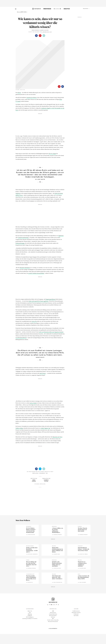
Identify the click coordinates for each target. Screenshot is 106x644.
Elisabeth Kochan (44, 30)
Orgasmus (18, 203)
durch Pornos (43, 383)
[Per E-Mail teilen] (44, 36)
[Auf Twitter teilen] (40, 479)
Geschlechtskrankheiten (21, 348)
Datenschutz (53, 623)
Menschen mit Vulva (57, 447)
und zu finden (33, 413)
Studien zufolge (19, 438)
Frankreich (76, 624)
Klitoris (19, 103)
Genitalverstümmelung (23, 248)
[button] (84, 10)
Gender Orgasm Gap (45, 438)
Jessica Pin (34, 331)
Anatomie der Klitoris (32, 108)
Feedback (30, 626)
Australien (76, 626)
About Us (30, 621)
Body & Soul (35, 483)
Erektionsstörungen (20, 253)
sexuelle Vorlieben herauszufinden (36, 283)
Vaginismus (61, 246)
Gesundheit (42, 483)
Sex (47, 483)
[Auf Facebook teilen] (36, 36)
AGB (53, 621)
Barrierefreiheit (53, 626)
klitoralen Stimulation (25, 278)
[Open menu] (16, 8)
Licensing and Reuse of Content (30, 629)
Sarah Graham (35, 30)
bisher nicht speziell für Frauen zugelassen (39, 311)
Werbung (30, 624)
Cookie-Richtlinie (53, 624)
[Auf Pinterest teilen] (40, 36)
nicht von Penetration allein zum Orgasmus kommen (51, 342)
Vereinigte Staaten (76, 623)
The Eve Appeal (52, 164)
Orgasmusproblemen (50, 309)
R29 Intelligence (30, 627)
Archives (53, 627)
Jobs (30, 623)
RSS (53, 629)
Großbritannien (76, 621)
